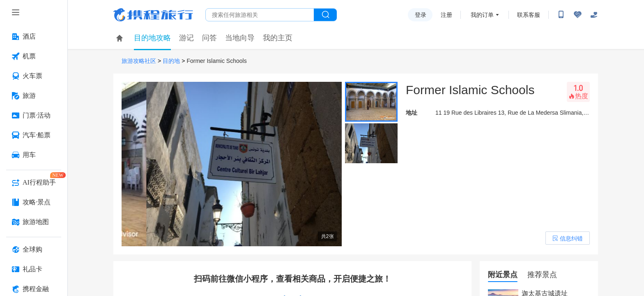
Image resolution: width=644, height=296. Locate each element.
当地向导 (240, 38)
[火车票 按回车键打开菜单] (34, 76)
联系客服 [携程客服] (529, 15)
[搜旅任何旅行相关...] (260, 15)
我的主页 (278, 38)
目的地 (171, 61)
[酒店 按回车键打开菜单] (34, 37)
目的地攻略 (152, 38)
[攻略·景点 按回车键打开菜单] (34, 202)
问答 (209, 38)
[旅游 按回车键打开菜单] (34, 96)
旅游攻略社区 (139, 61)
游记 (186, 38)
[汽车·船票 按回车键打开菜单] (34, 135)
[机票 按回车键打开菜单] (34, 56)
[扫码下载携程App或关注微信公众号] (561, 15)
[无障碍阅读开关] (577, 15)
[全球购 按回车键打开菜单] (34, 250)
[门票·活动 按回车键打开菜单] (34, 116)
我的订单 (482, 15)
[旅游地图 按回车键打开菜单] (34, 222)
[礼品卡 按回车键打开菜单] (34, 269)
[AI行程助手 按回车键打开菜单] (34, 183)
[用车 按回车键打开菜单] (34, 155)
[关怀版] (594, 15)
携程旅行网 (153, 15)
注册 (446, 15)
